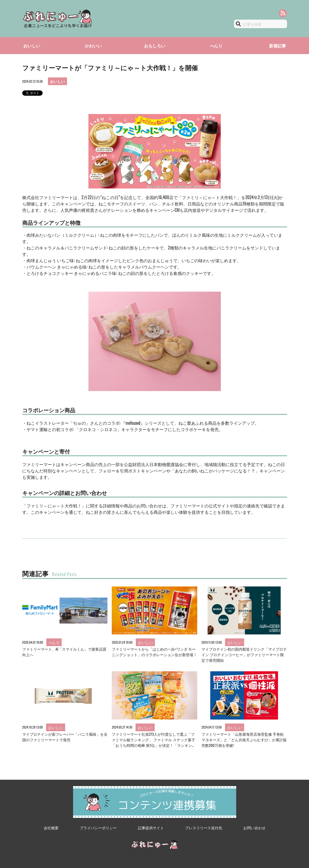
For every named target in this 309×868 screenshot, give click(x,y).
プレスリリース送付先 (204, 828)
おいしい (32, 46)
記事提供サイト (151, 828)
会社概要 (51, 828)
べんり (216, 46)
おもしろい (155, 46)
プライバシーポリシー (98, 828)
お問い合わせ (254, 828)
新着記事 (277, 46)
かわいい (93, 46)
